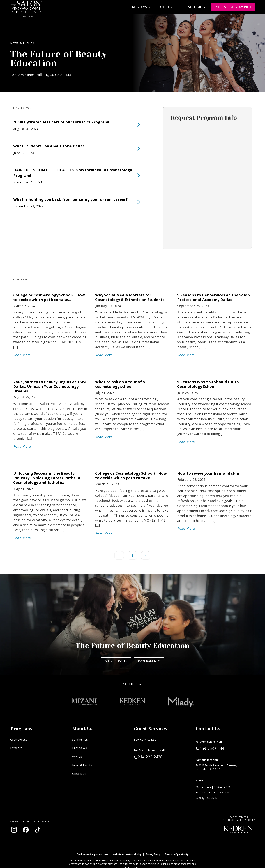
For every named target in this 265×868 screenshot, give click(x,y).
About (165, 7)
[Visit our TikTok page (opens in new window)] (38, 830)
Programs (139, 7)
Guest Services (194, 7)
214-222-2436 (156, 757)
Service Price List (145, 739)
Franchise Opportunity (177, 854)
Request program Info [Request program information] (233, 7)
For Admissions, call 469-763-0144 (41, 75)
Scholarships (80, 739)
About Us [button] (82, 729)
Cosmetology (19, 739)
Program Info (149, 661)
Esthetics (16, 748)
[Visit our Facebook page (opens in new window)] (26, 830)
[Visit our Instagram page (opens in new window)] (14, 830)
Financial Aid (80, 748)
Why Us (77, 757)
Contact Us (79, 774)
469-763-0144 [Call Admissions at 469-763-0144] (210, 748)
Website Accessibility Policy (127, 854)
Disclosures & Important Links (92, 854)
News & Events (82, 765)
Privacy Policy (153, 854)
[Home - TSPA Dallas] (27, 7)
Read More (22, 355)
